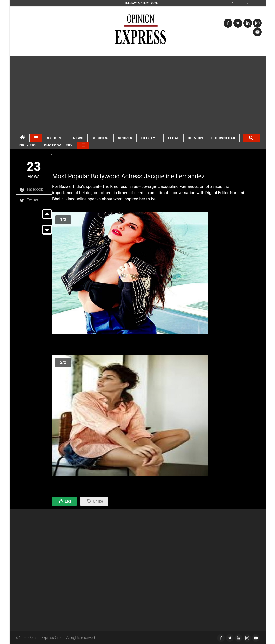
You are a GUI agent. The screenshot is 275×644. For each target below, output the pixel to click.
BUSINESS (101, 138)
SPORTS (125, 138)
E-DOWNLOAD (223, 138)
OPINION (195, 138)
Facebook (35, 189)
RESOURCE (55, 138)
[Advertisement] (138, 95)
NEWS (78, 138)
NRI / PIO (28, 145)
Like (68, 501)
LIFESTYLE (150, 138)
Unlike (98, 501)
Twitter (33, 200)
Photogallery (58, 145)
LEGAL (173, 138)
